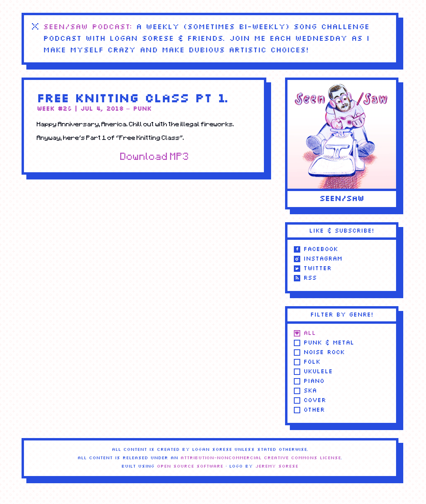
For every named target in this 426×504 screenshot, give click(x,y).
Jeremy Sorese (277, 466)
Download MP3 (155, 156)
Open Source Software (190, 466)
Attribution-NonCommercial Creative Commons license (261, 458)
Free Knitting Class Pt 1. (133, 99)
